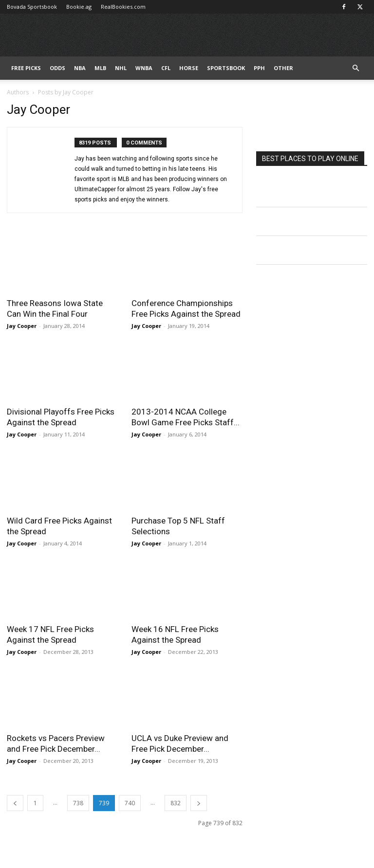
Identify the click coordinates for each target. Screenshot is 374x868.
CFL (166, 68)
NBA (80, 68)
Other (283, 68)
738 (78, 803)
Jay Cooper (22, 326)
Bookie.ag (79, 7)
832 (176, 803)
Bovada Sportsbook (32, 7)
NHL (121, 68)
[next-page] (199, 803)
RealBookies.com (123, 7)
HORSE (189, 68)
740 (130, 803)
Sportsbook (226, 68)
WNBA (144, 68)
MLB (100, 68)
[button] (355, 68)
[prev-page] (15, 803)
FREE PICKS (26, 68)
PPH (259, 68)
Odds (57, 68)
